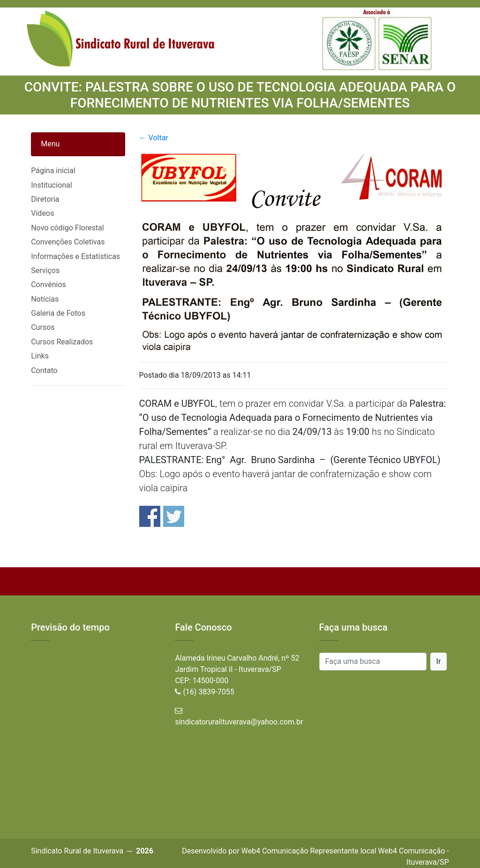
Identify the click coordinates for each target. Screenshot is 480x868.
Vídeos (42, 213)
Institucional (51, 185)
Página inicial (53, 171)
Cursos (43, 327)
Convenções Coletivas (68, 242)
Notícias (45, 299)
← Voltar (154, 138)
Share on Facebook (150, 516)
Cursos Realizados (62, 342)
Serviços (45, 270)
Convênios (49, 285)
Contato (44, 370)
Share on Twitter (174, 516)
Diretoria (45, 199)
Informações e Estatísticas (75, 256)
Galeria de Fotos (58, 313)
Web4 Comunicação (275, 851)
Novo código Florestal (67, 228)
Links (40, 356)
